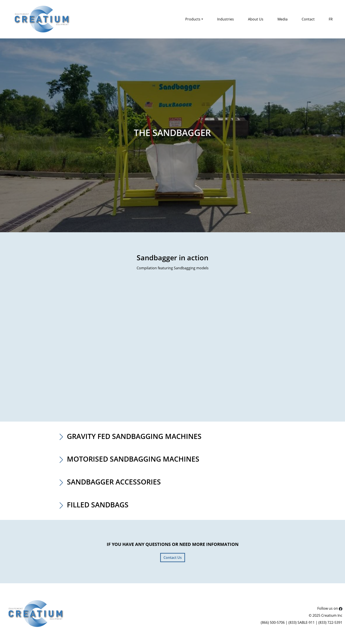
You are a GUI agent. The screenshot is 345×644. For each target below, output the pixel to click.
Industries (226, 19)
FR (331, 19)
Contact (308, 19)
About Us (256, 19)
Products (193, 19)
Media (283, 19)
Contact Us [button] (173, 558)
